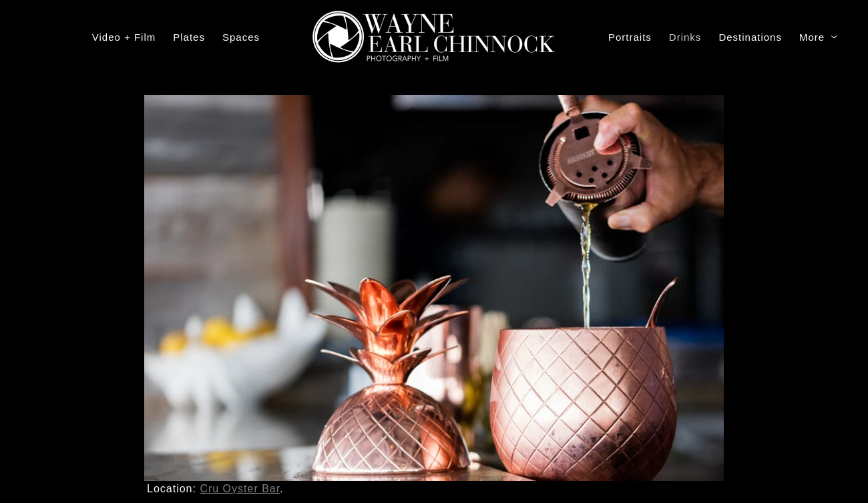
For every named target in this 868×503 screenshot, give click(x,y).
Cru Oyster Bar (240, 489)
